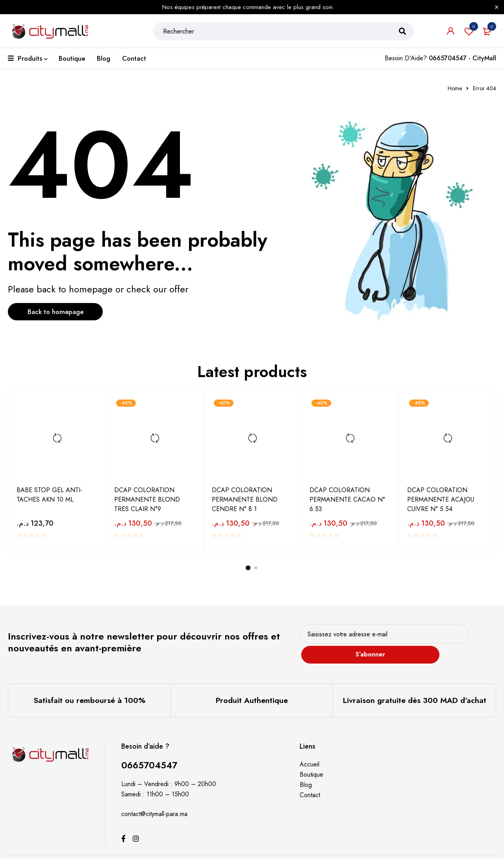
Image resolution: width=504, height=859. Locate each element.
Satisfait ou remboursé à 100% (89, 688)
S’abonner (466, 637)
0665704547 (151, 753)
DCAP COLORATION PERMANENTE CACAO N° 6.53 (347, 499)
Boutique (311, 762)
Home (455, 88)
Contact (310, 783)
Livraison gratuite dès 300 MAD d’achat (415, 688)
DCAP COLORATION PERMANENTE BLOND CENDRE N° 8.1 (245, 499)
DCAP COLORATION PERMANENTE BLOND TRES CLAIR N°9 (147, 499)
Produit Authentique (252, 688)
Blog (306, 773)
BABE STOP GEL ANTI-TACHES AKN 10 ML (49, 494)
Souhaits (469, 34)
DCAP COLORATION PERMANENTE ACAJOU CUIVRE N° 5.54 (441, 499)
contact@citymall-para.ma (154, 802)
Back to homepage (61, 312)
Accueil (309, 752)
